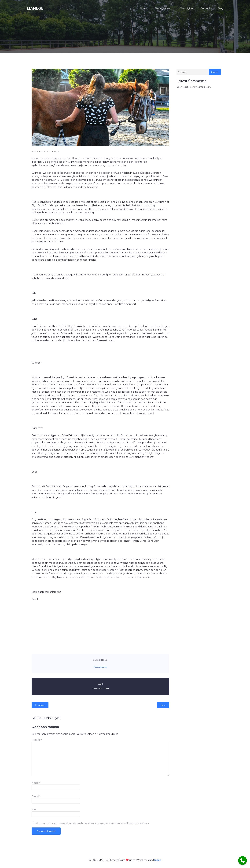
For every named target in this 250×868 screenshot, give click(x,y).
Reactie (37, 741)
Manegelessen (164, 9)
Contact (205, 9)
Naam (36, 784)
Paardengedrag (100, 668)
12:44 (57, 153)
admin (35, 153)
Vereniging (186, 9)
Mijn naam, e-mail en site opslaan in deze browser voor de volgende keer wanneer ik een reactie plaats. (92, 825)
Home (143, 9)
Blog (221, 9)
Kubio (158, 861)
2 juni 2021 (46, 153)
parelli (107, 690)
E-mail (36, 798)
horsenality (97, 690)
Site (34, 811)
